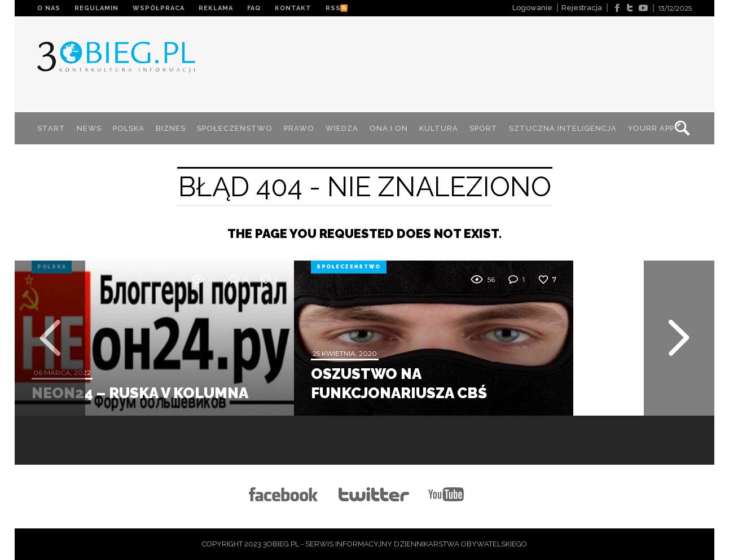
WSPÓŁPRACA (159, 8)
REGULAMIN (96, 8)
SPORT (484, 128)
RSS (333, 8)
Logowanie (532, 8)
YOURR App (651, 128)
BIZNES (171, 128)
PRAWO (299, 128)
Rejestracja (582, 8)
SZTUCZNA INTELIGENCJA (563, 128)
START (51, 128)
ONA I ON (389, 128)
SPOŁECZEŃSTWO (235, 128)
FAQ (254, 8)
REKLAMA (216, 8)
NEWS (89, 128)
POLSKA (129, 128)
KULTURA (439, 128)
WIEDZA (342, 128)
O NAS (49, 8)
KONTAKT (293, 8)
